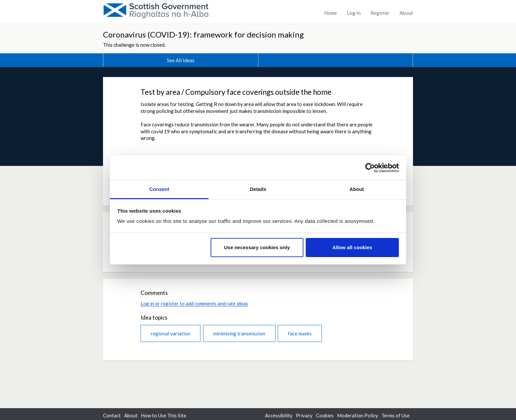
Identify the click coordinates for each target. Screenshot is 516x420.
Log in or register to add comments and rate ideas (194, 303)
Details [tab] (258, 189)
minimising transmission (239, 333)
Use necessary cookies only (257, 247)
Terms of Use (396, 415)
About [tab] (357, 189)
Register (380, 13)
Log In (354, 13)
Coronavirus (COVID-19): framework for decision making (203, 34)
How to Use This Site (164, 415)
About (406, 13)
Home (331, 13)
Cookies (325, 415)
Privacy (304, 415)
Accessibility (279, 415)
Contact (112, 415)
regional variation (170, 333)
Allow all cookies (352, 247)
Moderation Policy (358, 415)
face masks (300, 333)
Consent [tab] (159, 189)
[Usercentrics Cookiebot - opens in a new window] (370, 168)
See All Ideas (181, 60)
